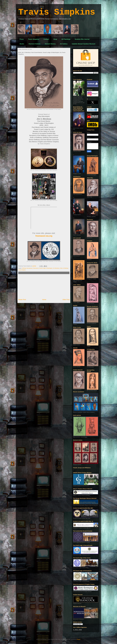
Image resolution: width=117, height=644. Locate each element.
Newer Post (22, 300)
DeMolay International (27, 268)
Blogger (79, 639)
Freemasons (36, 268)
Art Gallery (64, 44)
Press (22, 39)
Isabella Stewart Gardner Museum (84, 44)
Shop (55, 39)
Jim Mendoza (56, 268)
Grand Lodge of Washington (46, 268)
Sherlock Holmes (34, 44)
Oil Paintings (66, 39)
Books (22, 44)
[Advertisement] (44, 286)
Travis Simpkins (57, 12)
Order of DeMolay (64, 268)
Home (44, 300)
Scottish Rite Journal (82, 39)
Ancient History (50, 44)
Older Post (66, 300)
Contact (46, 39)
